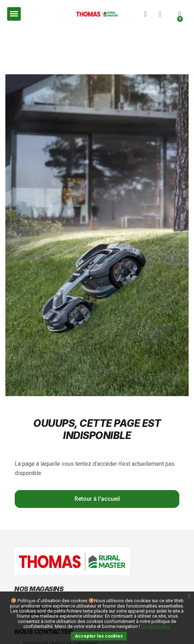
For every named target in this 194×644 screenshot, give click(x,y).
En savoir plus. (156, 626)
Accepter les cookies (99, 636)
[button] (145, 14)
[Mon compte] (160, 14)
